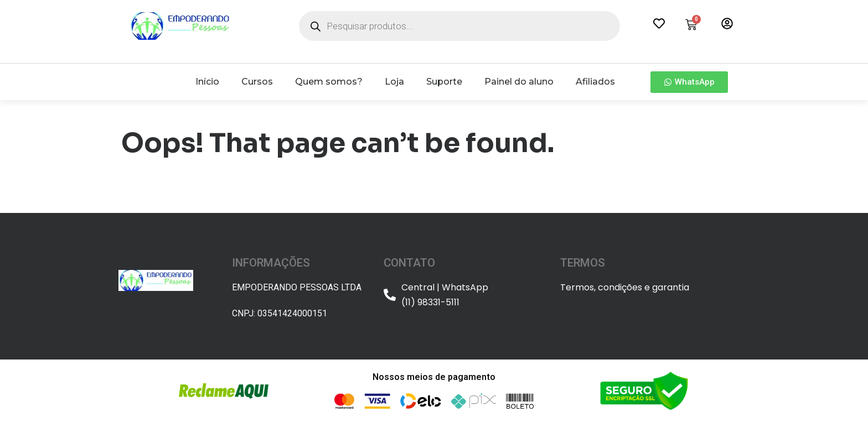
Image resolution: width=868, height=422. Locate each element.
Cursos (257, 82)
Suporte (444, 82)
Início (207, 82)
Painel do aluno (519, 82)
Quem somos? (329, 82)
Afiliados (595, 82)
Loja (394, 82)
